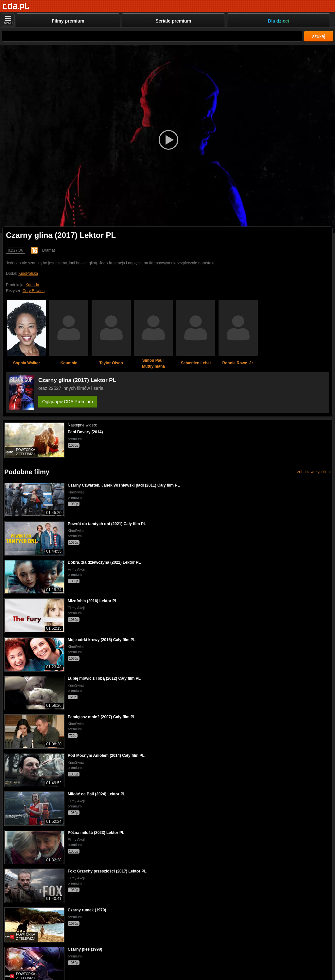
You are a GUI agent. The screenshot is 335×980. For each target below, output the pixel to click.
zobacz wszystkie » (314, 472)
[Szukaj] (152, 36)
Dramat (48, 250)
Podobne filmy (27, 472)
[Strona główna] (16, 6)
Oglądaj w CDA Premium (68, 402)
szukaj (319, 36)
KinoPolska (28, 274)
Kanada (32, 285)
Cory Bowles (34, 291)
